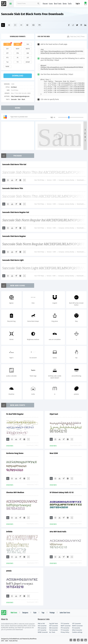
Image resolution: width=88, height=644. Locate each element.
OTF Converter (77, 624)
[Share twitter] (77, 25)
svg (28, 44)
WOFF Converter (66, 626)
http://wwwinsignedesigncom (20, 96)
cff (28, 58)
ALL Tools (52, 632)
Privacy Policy (65, 632)
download (18, 76)
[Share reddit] (73, 25)
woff (18, 49)
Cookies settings (77, 632)
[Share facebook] (69, 25)
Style (35, 613)
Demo (65, 4)
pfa (18, 53)
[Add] (3, 25)
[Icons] (33, 25)
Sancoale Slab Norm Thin (13, 188)
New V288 (54, 453)
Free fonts (4, 4)
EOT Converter (54, 626)
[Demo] (15, 25)
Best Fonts (58, 4)
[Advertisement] (18, 136)
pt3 (7, 58)
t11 (18, 62)
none (7, 67)
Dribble (9, 532)
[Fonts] (39, 25)
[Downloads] (12, 180)
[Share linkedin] (85, 25)
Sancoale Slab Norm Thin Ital (14, 164)
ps (18, 58)
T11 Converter (65, 630)
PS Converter (76, 628)
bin (28, 53)
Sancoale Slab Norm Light (13, 260)
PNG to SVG (41, 624)
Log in (78, 4)
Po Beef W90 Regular (15, 414)
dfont (28, 62)
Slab (19, 99)
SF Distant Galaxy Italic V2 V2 (62, 492)
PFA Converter (42, 628)
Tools (70, 4)
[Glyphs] (21, 25)
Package (52, 613)
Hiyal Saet (54, 414)
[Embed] (20, 180)
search (38, 4)
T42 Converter (54, 630)
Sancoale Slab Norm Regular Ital (16, 212)
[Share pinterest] (81, 25)
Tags (43, 613)
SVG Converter (42, 626)
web (18, 44)
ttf (7, 44)
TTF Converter (65, 624)
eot (7, 49)
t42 (7, 62)
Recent (45, 4)
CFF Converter (42, 630)
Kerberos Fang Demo (15, 453)
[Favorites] (9, 25)
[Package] (27, 25)
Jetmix (9, 571)
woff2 (28, 49)
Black (23, 99)
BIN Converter (54, 628)
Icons (51, 4)
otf (7, 53)
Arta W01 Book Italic (58, 532)
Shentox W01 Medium (15, 492)
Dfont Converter (77, 630)
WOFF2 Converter (77, 626)
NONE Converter (43, 632)
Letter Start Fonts (65, 613)
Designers (25, 613)
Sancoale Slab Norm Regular (14, 236)
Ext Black (14, 87)
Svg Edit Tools (54, 624)
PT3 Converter (65, 628)
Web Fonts (14, 613)
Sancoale (14, 99)
